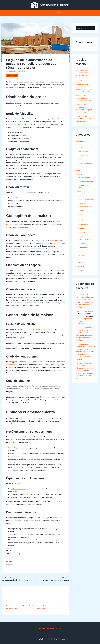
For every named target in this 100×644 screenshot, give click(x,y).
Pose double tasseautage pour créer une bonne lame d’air (85, 98)
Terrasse (81, 255)
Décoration (80, 167)
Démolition (82, 191)
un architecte (54, 240)
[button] (40, 13)
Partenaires (62, 13)
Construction (12, 76)
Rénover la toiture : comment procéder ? (84, 305)
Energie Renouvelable (86, 199)
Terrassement (83, 259)
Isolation (81, 228)
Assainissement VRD (85, 181)
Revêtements (83, 247)
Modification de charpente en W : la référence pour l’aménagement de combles (83, 75)
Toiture (80, 263)
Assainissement (84, 178)
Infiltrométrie (83, 224)
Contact (42, 628)
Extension (81, 203)
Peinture (81, 236)
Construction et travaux (55, 5)
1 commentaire (42, 606)
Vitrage (80, 270)
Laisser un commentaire (14, 606)
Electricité (81, 195)
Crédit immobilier (84, 152)
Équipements (83, 155)
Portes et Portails (84, 240)
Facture (81, 159)
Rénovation (82, 244)
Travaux (49, 13)
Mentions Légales (54, 628)
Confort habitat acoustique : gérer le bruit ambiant (83, 118)
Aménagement (81, 141)
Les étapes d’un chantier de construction (84, 321)
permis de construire (41, 329)
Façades (81, 210)
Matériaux (82, 232)
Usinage (81, 266)
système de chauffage (19, 489)
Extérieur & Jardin (85, 207)
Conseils (37, 13)
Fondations (82, 221)
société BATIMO (12, 364)
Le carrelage (13, 448)
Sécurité (81, 251)
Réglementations (84, 163)
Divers (78, 171)
